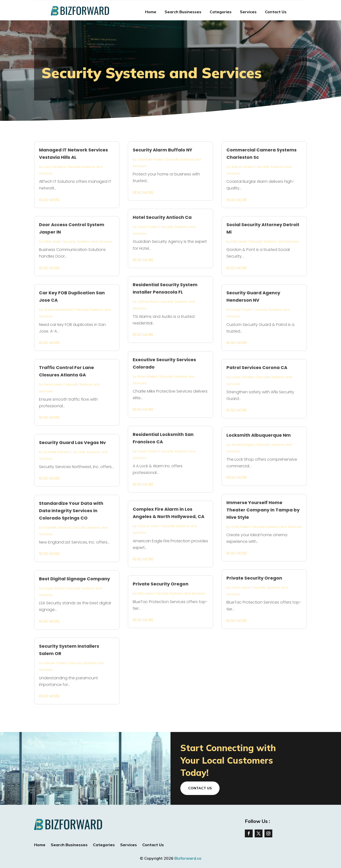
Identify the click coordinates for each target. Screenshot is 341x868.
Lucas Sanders (243, 377)
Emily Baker (240, 527)
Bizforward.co (188, 858)
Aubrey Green (243, 167)
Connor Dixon (149, 526)
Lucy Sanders (55, 167)
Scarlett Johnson (57, 527)
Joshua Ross (148, 302)
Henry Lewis (53, 384)
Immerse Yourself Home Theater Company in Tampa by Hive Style (263, 510)
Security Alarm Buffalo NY (163, 150)
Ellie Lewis (145, 593)
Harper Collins (55, 663)
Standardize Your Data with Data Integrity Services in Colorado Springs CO (71, 511)
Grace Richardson (59, 310)
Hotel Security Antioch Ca (162, 217)
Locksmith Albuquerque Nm (259, 435)
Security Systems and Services (88, 242)
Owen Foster (148, 227)
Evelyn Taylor (242, 310)
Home (151, 12)
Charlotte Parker (151, 159)
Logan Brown (54, 588)
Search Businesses (183, 12)
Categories (221, 12)
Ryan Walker (147, 377)
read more (49, 200)
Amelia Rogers (243, 445)
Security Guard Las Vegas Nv (72, 442)
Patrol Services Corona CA (257, 367)
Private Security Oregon (161, 584)
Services (248, 12)
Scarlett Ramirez (57, 452)
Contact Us (276, 12)
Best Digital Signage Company (74, 579)
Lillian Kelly (52, 242)
